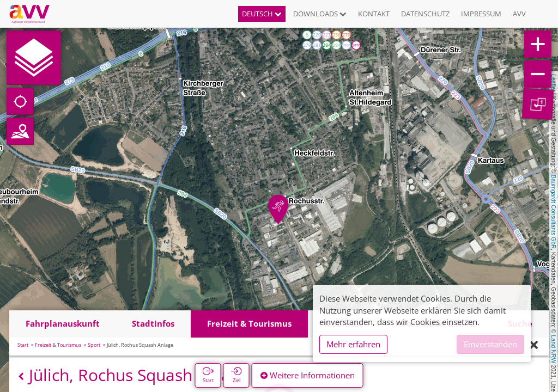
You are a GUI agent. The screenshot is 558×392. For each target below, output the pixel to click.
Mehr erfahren (353, 344)
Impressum (481, 14)
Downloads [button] (320, 14)
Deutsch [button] (262, 14)
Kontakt (374, 14)
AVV (519, 14)
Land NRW (554, 349)
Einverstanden (490, 344)
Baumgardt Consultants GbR (554, 212)
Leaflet (554, 83)
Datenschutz (425, 14)
